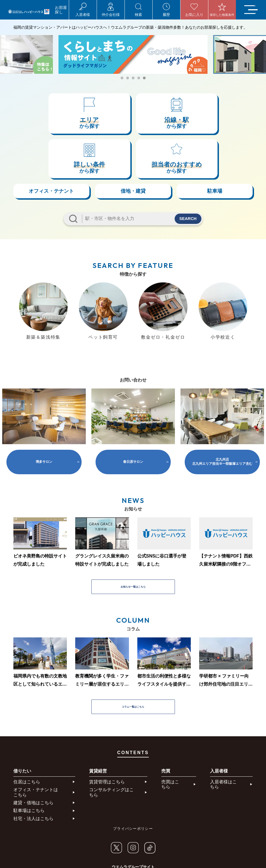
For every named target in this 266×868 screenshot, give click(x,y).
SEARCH (186, 180)
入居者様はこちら (223, 750)
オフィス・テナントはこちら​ (36, 758)
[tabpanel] (133, 54)
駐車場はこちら (29, 777)
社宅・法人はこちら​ (33, 785)
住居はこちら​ (27, 748)
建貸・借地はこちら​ (33, 769)
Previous (11, 281)
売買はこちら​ (170, 750)
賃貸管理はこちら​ (107, 748)
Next (255, 281)
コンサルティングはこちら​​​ (111, 758)
